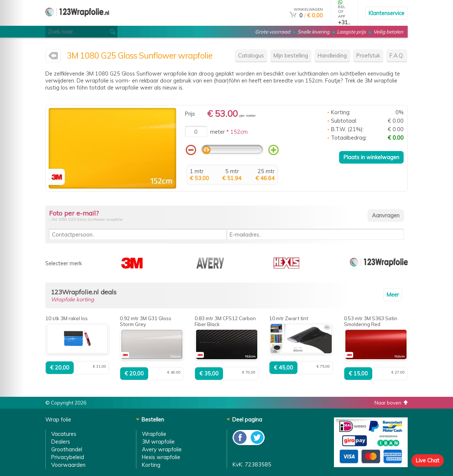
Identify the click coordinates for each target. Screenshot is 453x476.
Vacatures (64, 434)
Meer (393, 295)
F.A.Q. (397, 55)
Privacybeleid (68, 457)
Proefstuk (368, 55)
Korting (151, 465)
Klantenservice (386, 13)
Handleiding (332, 55)
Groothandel (67, 449)
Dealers (61, 442)
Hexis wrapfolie (161, 457)
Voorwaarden (68, 465)
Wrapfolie (154, 434)
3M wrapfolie (158, 442)
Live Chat (428, 460)
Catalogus (251, 55)
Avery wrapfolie (162, 449)
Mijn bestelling (291, 55)
